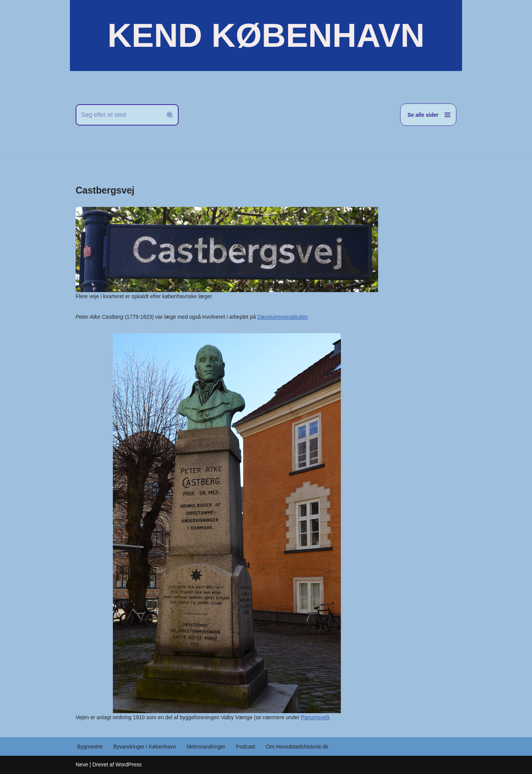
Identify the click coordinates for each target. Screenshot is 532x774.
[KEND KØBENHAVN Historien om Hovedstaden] (266, 35)
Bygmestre (90, 747)
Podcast (246, 747)
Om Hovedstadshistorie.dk (297, 747)
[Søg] (119, 115)
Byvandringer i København (145, 747)
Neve (82, 764)
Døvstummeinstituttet (282, 317)
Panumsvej (314, 717)
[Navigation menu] (428, 115)
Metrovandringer (206, 747)
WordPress (129, 764)
